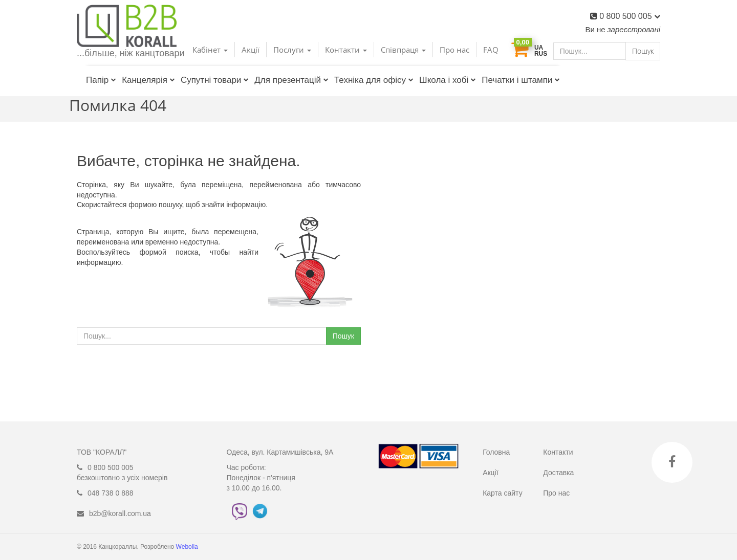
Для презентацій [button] (291, 80)
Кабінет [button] (210, 50)
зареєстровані (634, 29)
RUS (541, 54)
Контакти (558, 452)
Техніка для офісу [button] (374, 80)
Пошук (643, 51)
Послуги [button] (292, 50)
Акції (251, 50)
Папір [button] (101, 80)
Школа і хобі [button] (448, 80)
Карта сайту (503, 493)
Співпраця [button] (403, 50)
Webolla (188, 547)
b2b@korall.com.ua (120, 513)
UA (539, 48)
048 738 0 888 (111, 493)
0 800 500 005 (630, 16)
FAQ (491, 50)
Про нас (454, 50)
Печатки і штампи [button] (521, 80)
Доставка (558, 473)
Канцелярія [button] (148, 80)
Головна (496, 452)
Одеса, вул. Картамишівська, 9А (280, 452)
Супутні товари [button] (215, 80)
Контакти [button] (346, 50)
